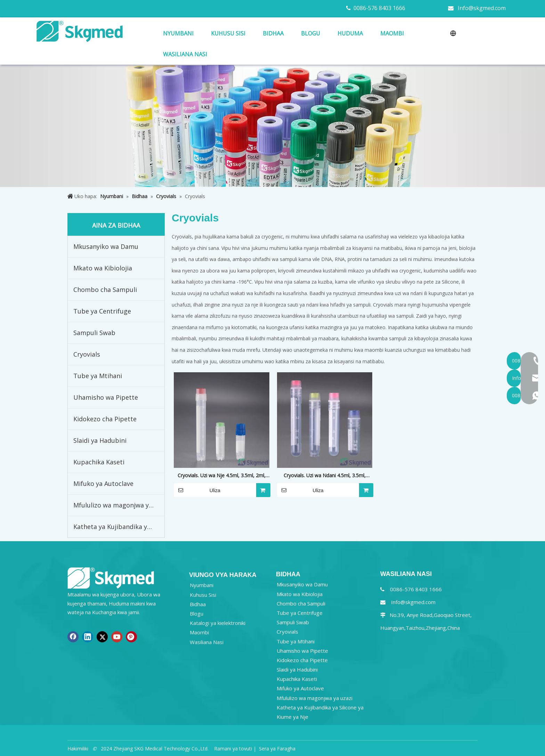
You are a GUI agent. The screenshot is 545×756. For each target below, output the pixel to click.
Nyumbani (202, 585)
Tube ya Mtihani (98, 376)
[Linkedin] (88, 637)
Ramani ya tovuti (233, 749)
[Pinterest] (131, 637)
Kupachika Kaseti (99, 462)
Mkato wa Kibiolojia (103, 268)
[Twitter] (102, 637)
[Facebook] (73, 637)
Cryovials (87, 354)
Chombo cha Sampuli (105, 290)
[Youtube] (117, 637)
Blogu (197, 613)
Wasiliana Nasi (207, 642)
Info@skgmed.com (482, 8)
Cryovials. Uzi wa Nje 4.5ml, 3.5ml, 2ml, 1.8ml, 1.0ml (222, 476)
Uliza (197, 490)
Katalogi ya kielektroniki (218, 623)
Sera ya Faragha (277, 749)
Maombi (199, 632)
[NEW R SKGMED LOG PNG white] (111, 578)
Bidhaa (198, 604)
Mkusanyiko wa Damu (106, 246)
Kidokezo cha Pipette (105, 419)
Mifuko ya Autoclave (103, 483)
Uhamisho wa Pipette (106, 397)
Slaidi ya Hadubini (100, 440)
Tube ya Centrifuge (102, 311)
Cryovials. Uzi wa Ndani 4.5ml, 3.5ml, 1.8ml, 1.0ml (325, 476)
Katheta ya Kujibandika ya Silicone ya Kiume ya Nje (119, 527)
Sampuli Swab (94, 333)
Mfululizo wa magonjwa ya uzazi (119, 505)
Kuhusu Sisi (203, 595)
